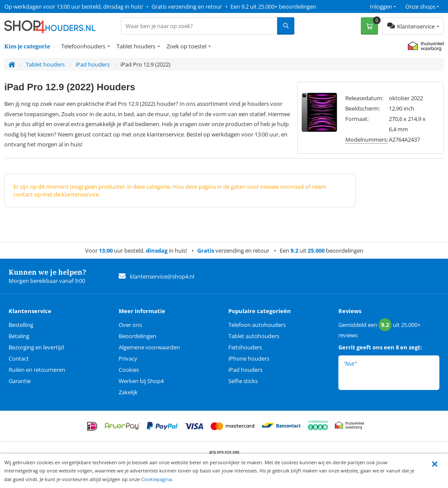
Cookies (129, 370)
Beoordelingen (137, 336)
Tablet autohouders (254, 336)
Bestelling (21, 325)
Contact (19, 358)
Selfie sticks (243, 381)
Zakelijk (128, 392)
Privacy (128, 358)
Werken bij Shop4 (141, 381)
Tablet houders (136, 46)
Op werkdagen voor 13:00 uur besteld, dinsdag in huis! (74, 6)
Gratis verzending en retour (187, 6)
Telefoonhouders (83, 46)
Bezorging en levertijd (36, 347)
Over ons (130, 325)
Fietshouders (245, 347)
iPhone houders (249, 358)
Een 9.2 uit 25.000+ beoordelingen (273, 6)
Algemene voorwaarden (149, 347)
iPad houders (245, 370)
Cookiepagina (156, 479)
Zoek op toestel (186, 46)
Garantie (20, 381)
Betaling (19, 336)
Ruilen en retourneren (37, 370)
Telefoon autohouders (257, 325)
